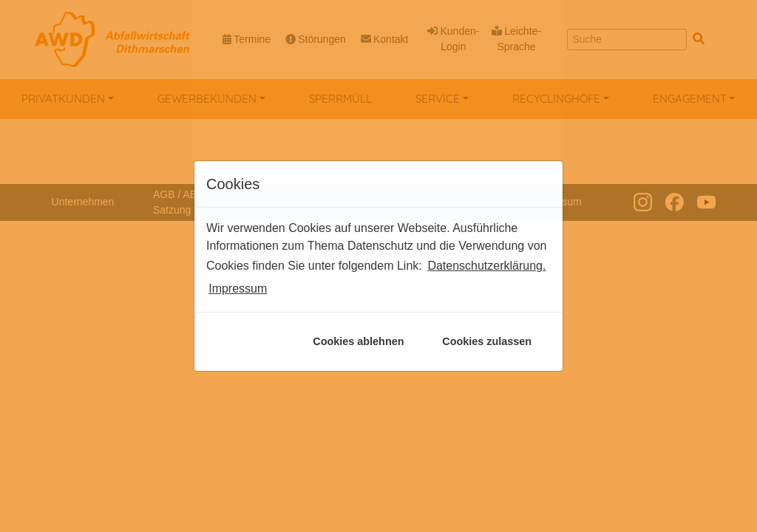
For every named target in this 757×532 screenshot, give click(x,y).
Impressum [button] (238, 289)
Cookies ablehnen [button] (358, 341)
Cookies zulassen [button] (487, 341)
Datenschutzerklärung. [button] (486, 266)
